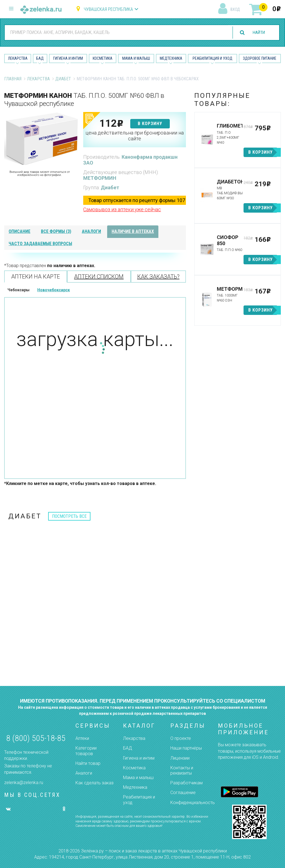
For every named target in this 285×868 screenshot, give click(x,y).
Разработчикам (186, 783)
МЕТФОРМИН (100, 178)
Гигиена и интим (139, 758)
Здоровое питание (260, 58)
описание (19, 231)
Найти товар (88, 763)
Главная (13, 79)
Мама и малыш (136, 58)
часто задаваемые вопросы (40, 244)
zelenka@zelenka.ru (24, 783)
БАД (40, 58)
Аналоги (84, 773)
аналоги (91, 231)
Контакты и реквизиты (182, 770)
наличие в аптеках (133, 231)
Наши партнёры (186, 748)
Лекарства (18, 58)
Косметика (103, 58)
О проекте (181, 738)
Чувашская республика (108, 9)
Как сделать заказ (94, 783)
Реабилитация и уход (212, 58)
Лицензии (180, 758)
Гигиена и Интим (68, 58)
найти (258, 33)
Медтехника (171, 58)
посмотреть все (69, 516)
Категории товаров (86, 751)
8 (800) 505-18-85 (36, 738)
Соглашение (183, 793)
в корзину (150, 124)
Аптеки (82, 738)
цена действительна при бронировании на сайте (135, 136)
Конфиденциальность (193, 803)
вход (235, 9)
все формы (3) (56, 231)
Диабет (63, 79)
